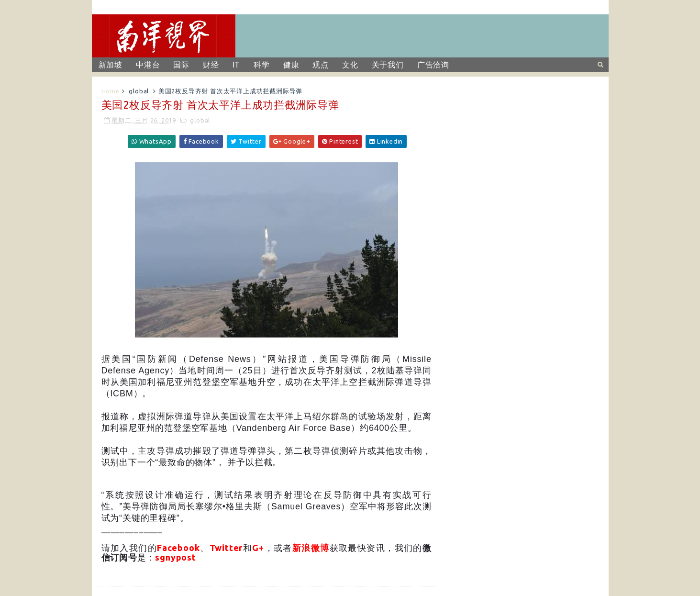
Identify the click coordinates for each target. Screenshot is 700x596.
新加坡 (111, 65)
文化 (350, 65)
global (139, 91)
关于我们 (388, 65)
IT (237, 65)
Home (111, 91)
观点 (321, 65)
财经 (211, 65)
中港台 (148, 65)
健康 (291, 65)
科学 (262, 65)
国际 (181, 65)
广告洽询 (433, 65)
